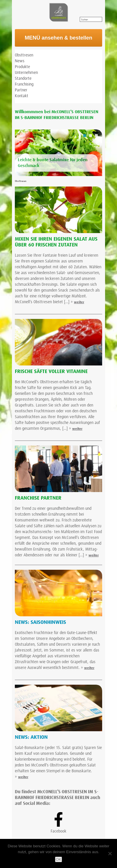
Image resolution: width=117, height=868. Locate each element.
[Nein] (110, 853)
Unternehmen (26, 73)
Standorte (23, 79)
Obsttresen (24, 55)
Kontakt (22, 96)
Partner (21, 90)
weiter (79, 302)
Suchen (85, 20)
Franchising (24, 84)
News (20, 61)
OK (58, 859)
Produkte (22, 67)
